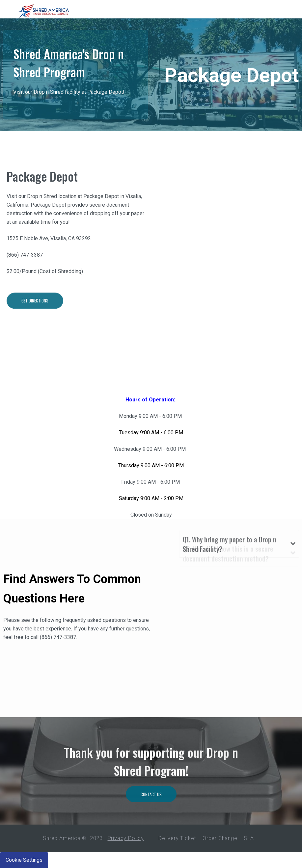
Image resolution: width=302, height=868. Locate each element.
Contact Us (151, 820)
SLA (249, 838)
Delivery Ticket (177, 838)
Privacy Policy (126, 838)
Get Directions (35, 329)
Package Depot (42, 181)
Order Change (220, 838)
